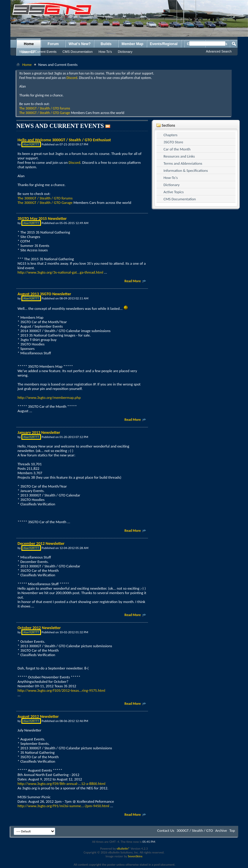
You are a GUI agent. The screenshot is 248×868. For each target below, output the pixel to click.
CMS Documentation (78, 52)
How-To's (105, 52)
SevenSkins (135, 856)
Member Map (132, 44)
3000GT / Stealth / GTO (195, 830)
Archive (221, 830)
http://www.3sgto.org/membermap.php (49, 397)
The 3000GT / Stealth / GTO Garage (45, 113)
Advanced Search (219, 51)
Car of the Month (177, 149)
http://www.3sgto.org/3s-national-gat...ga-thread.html (60, 272)
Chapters (171, 135)
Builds (106, 44)
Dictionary (125, 52)
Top (232, 830)
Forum (53, 44)
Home (29, 44)
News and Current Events (38, 52)
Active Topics (174, 192)
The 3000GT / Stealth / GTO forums (45, 108)
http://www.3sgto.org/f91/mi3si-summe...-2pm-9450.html (63, 806)
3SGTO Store (173, 142)
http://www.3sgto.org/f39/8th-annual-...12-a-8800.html (61, 784)
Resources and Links (179, 156)
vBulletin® (123, 849)
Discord (72, 78)
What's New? (80, 44)
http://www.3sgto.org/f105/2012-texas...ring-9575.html (61, 690)
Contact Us (166, 830)
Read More (135, 281)
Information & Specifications (186, 170)
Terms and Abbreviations (183, 163)
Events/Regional (164, 44)
